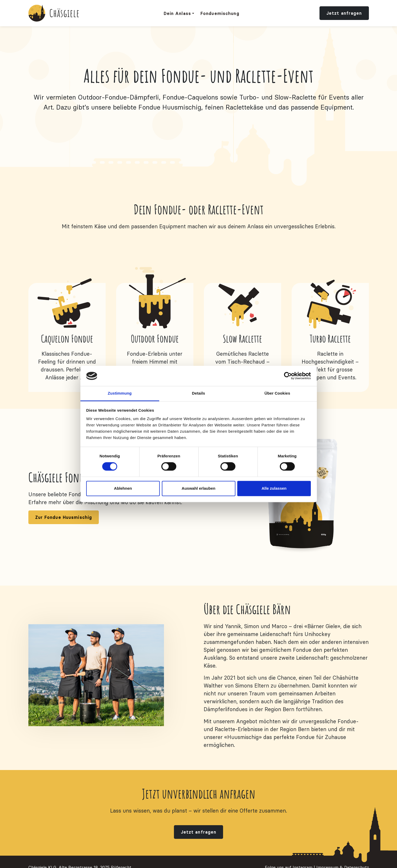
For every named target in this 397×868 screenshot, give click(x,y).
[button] (179, 13)
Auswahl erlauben (198, 488)
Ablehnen (123, 488)
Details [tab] (199, 393)
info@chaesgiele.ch (47, 856)
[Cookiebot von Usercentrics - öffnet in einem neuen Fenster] (288, 376)
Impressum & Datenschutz (343, 850)
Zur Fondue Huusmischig (64, 500)
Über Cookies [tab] (277, 393)
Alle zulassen (274, 488)
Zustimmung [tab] (120, 393)
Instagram (303, 850)
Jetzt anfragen (344, 13)
